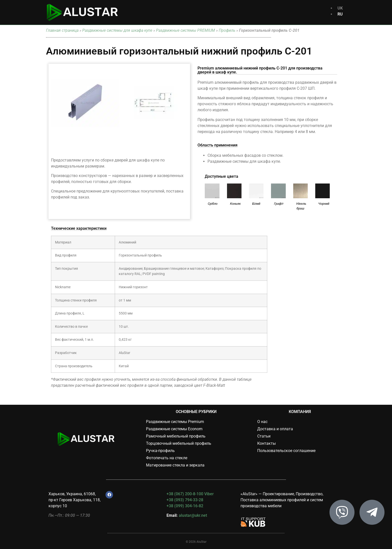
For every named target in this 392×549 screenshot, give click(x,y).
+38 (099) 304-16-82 (185, 506)
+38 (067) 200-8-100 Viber (190, 494)
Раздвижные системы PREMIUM (185, 30)
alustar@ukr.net (193, 515)
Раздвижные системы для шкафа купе (117, 30)
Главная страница (62, 30)
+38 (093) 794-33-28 (185, 500)
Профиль (227, 30)
